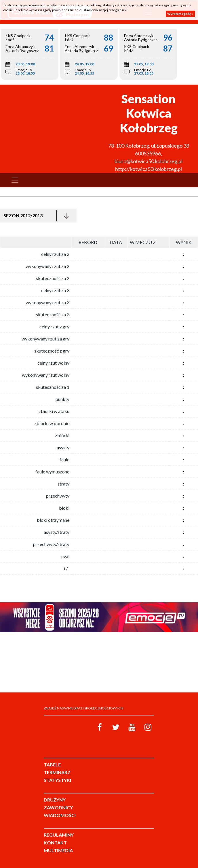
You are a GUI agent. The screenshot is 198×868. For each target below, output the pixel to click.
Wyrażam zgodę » (180, 14)
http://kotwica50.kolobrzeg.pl (148, 169)
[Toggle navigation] (15, 180)
